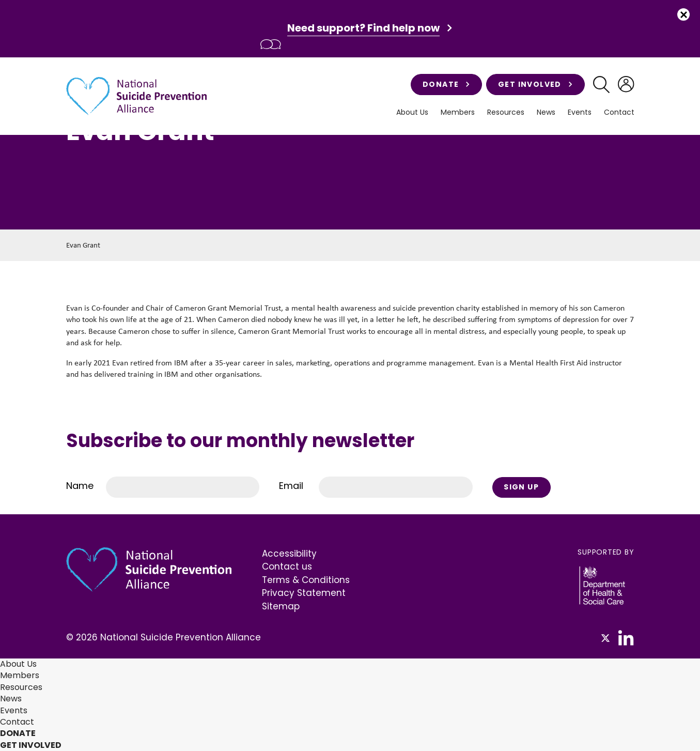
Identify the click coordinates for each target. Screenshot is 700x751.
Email (291, 486)
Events (580, 112)
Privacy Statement (304, 593)
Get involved (535, 84)
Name (80, 486)
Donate (446, 84)
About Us (412, 112)
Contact (619, 112)
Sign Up (521, 487)
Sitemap (281, 606)
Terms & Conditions (306, 580)
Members (458, 112)
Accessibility (289, 554)
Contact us (287, 566)
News (546, 112)
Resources (506, 112)
